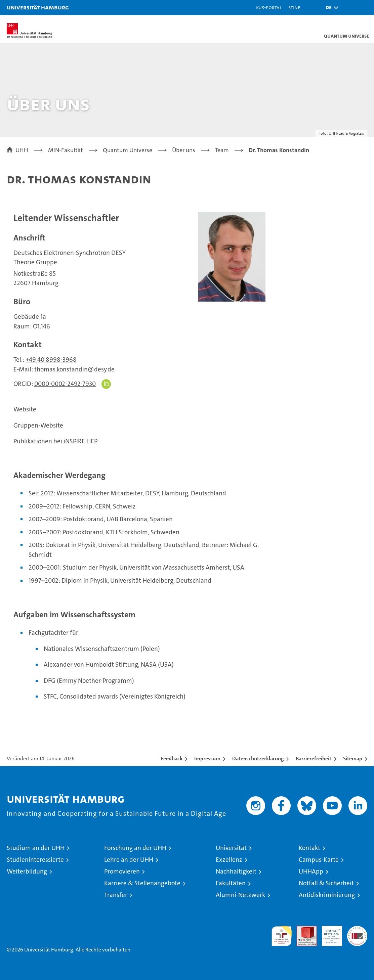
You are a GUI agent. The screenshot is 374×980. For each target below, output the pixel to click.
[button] (330, 8)
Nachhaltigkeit (236, 871)
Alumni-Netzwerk (240, 895)
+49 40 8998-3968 (51, 360)
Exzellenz (229, 860)
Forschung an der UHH (135, 848)
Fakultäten (231, 883)
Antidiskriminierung (327, 895)
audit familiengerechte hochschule (282, 936)
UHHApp (311, 871)
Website (25, 409)
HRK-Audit (328, 933)
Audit (303, 929)
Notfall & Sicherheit (326, 883)
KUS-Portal (269, 7)
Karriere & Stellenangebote (142, 883)
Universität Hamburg (38, 7)
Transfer (116, 895)
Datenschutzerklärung (258, 759)
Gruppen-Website (38, 425)
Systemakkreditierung (357, 929)
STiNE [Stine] (294, 7)
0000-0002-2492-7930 (65, 384)
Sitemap (353, 759)
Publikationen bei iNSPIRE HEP (55, 441)
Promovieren (122, 871)
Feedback (172, 759)
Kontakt (309, 848)
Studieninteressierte (35, 860)
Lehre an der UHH (129, 860)
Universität (231, 848)
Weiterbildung (27, 871)
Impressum (207, 759)
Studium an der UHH (36, 848)
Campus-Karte (319, 860)
